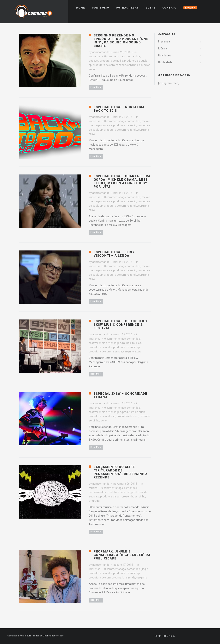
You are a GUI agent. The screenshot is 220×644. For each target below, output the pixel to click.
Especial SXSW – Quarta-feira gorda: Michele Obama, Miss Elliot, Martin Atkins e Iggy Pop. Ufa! (122, 181)
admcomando (101, 52)
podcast (94, 61)
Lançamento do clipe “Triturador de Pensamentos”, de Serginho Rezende (120, 472)
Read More (96, 87)
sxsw (92, 134)
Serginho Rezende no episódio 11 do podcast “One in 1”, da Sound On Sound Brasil (121, 41)
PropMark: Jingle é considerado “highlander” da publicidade (122, 555)
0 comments (112, 56)
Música (93, 488)
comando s (134, 56)
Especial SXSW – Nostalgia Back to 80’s (119, 109)
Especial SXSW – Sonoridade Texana (121, 395)
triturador (95, 501)
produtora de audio (111, 61)
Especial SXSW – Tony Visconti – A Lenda (114, 254)
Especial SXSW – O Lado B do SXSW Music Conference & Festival (120, 325)
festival (93, 343)
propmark (118, 578)
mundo (127, 343)
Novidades (165, 55)
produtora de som (104, 65)
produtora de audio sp (127, 347)
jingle (145, 569)
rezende (121, 65)
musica (108, 125)
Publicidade (165, 62)
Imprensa (95, 56)
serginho (133, 65)
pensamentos (97, 492)
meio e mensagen (110, 343)
